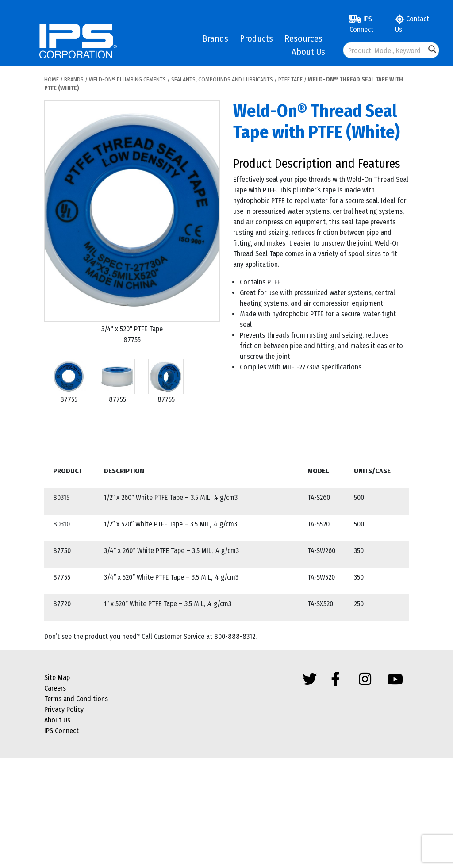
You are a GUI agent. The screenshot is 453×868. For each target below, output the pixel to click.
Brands (215, 38)
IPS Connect (361, 24)
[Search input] (385, 50)
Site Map (57, 678)
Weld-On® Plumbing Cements (127, 79)
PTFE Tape (290, 79)
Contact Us (412, 24)
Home (52, 79)
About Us (308, 52)
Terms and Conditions (76, 699)
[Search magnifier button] (432, 49)
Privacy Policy (64, 709)
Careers (55, 688)
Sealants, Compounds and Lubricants (222, 79)
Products (256, 38)
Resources (303, 38)
